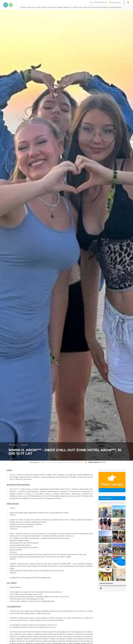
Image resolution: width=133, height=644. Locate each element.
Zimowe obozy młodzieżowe (118, 7)
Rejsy (99, 7)
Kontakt (42, 7)
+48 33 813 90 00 (100, 2)
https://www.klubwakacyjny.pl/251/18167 (113, 591)
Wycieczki (105, 7)
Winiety (57, 7)
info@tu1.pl (116, 2)
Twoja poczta (49, 7)
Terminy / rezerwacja (112, 485)
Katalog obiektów (45, 12)
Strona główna (34, 467)
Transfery (94, 7)
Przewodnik (71, 7)
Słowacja (63, 7)
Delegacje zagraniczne (83, 7)
